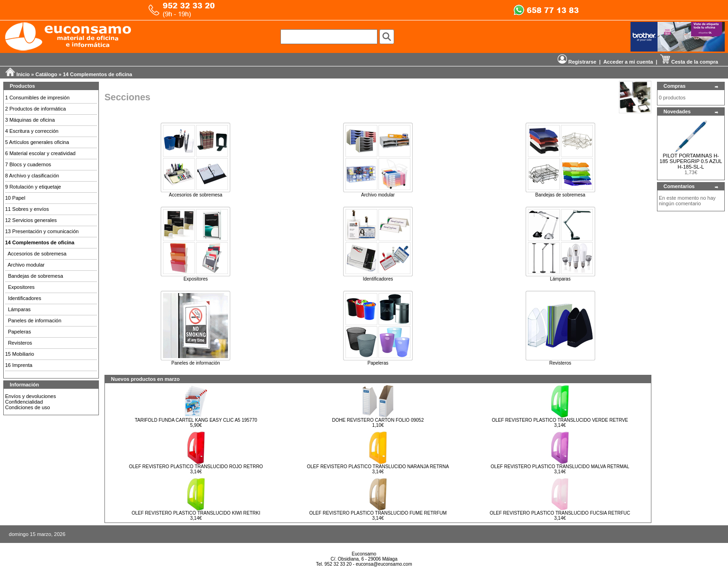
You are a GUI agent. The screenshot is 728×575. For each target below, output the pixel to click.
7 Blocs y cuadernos (28, 164)
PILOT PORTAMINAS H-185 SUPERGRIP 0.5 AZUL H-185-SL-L (691, 161)
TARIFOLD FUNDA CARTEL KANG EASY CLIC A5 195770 (196, 420)
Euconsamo (364, 554)
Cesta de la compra (689, 62)
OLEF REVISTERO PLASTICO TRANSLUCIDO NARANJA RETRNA (378, 467)
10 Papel (15, 198)
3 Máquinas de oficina (30, 120)
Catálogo (46, 74)
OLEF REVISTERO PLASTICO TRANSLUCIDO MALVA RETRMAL (560, 467)
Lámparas (19, 309)
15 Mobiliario (19, 354)
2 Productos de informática (36, 109)
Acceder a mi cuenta (628, 62)
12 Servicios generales (31, 220)
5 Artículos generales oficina (37, 142)
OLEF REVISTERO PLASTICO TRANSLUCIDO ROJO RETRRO (196, 467)
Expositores (21, 287)
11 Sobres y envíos (27, 209)
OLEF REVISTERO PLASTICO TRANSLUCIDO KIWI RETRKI (196, 513)
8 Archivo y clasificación (32, 176)
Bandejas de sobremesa (36, 276)
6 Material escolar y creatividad (40, 153)
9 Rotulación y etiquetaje (33, 187)
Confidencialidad (24, 402)
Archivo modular (26, 265)
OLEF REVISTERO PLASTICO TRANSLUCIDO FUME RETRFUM (378, 513)
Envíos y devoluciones (30, 396)
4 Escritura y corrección (32, 131)
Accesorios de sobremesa (37, 254)
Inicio (23, 74)
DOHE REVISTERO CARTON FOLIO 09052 (378, 420)
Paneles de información (35, 320)
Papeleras (19, 332)
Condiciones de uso (28, 407)
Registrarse (577, 62)
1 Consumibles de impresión (37, 98)
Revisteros (20, 343)
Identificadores (25, 298)
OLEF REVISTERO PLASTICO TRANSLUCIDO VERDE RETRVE (560, 420)
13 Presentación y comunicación (42, 231)
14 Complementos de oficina (98, 74)
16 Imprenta (19, 365)
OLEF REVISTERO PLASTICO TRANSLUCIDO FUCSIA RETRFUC (560, 513)
